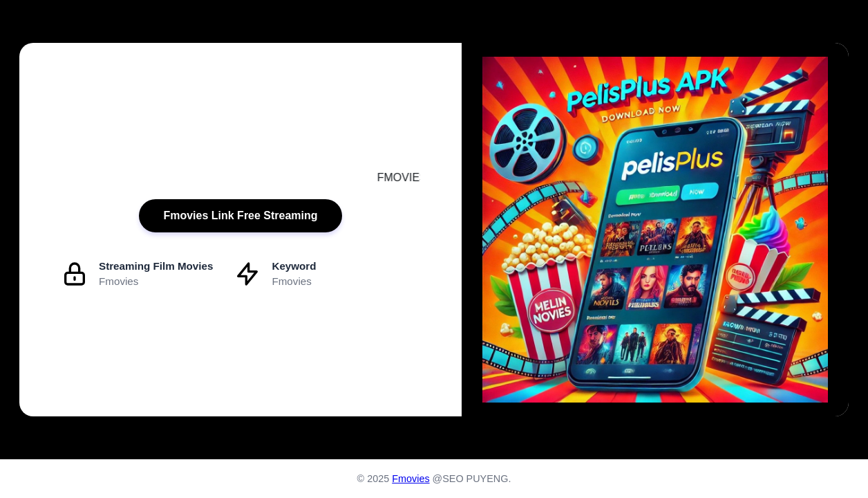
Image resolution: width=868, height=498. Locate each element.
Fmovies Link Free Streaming (240, 215)
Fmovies (411, 479)
